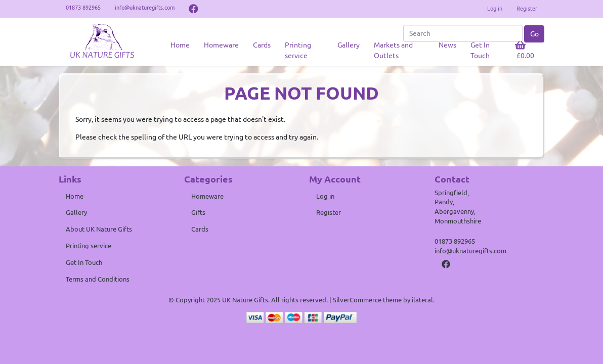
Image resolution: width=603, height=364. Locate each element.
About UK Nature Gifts (99, 229)
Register (527, 8)
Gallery (349, 45)
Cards (262, 45)
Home (180, 45)
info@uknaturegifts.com (470, 251)
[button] (526, 51)
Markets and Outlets (393, 50)
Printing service (298, 50)
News (447, 45)
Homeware (221, 45)
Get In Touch (480, 50)
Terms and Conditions (98, 279)
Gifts (198, 212)
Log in (495, 8)
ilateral (422, 300)
